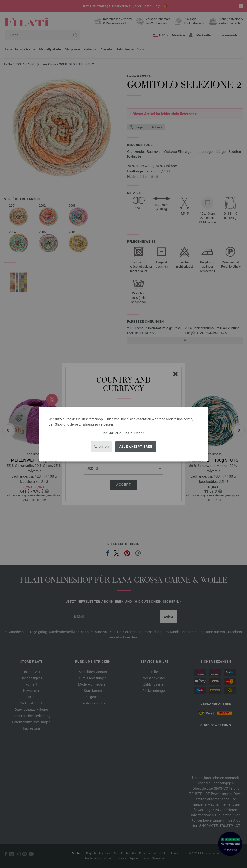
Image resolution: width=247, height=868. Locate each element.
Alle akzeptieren (136, 447)
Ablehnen (101, 447)
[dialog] (123, 434)
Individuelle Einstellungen (124, 433)
